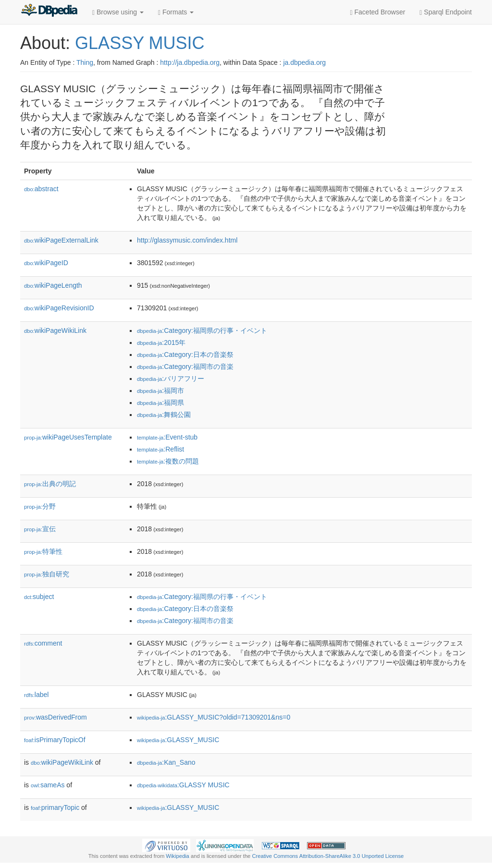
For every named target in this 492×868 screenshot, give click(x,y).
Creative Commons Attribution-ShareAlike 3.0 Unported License (328, 856)
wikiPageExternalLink (61, 240)
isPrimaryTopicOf (55, 740)
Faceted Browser (378, 12)
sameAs (48, 785)
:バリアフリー (171, 379)
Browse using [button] (118, 12)
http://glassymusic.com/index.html (187, 240)
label (36, 695)
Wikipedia (178, 856)
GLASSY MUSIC (140, 43)
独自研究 (47, 574)
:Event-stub (167, 437)
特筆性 (43, 551)
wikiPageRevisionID (59, 308)
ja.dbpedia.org (304, 62)
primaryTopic (55, 807)
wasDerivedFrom (55, 717)
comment (43, 643)
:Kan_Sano (166, 762)
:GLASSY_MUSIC (178, 740)
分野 (40, 506)
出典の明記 (50, 484)
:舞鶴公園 (164, 415)
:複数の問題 (168, 461)
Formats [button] (176, 12)
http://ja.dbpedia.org (190, 62)
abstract (41, 189)
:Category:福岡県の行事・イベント (202, 330)
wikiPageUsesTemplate (68, 437)
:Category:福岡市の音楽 (185, 367)
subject (39, 597)
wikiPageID (46, 263)
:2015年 (161, 342)
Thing (85, 62)
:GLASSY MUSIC (183, 785)
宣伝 (40, 529)
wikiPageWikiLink (55, 330)
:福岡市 (160, 391)
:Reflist (160, 449)
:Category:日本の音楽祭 (185, 355)
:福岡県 (160, 403)
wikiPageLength (53, 285)
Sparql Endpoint (446, 12)
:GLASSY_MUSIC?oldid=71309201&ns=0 (214, 717)
